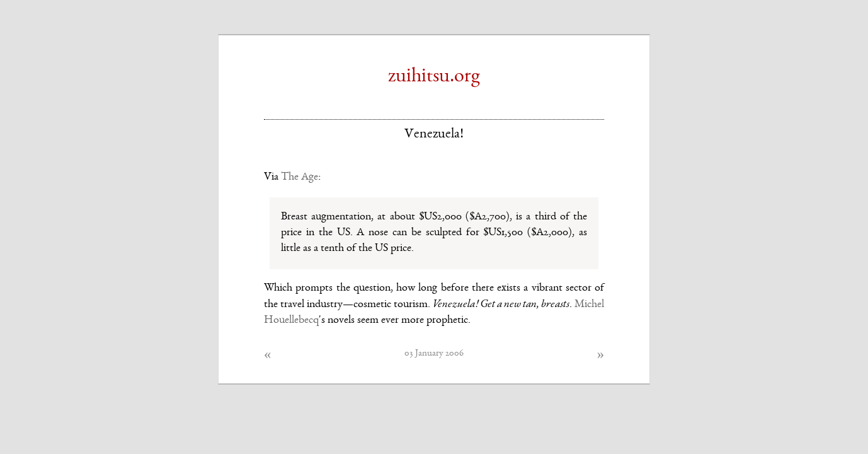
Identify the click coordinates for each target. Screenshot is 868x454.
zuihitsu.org (434, 77)
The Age (300, 177)
